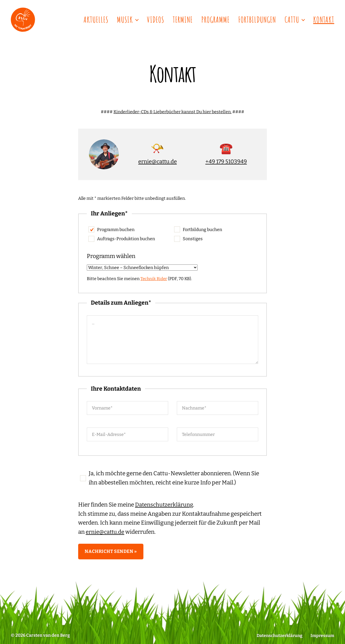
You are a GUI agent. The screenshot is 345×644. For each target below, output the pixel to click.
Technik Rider (154, 279)
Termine (183, 20)
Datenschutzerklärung (165, 505)
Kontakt (324, 20)
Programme (215, 20)
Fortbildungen (257, 20)
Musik (125, 20)
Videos (156, 20)
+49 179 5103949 (226, 161)
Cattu (292, 20)
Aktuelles (96, 20)
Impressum (322, 636)
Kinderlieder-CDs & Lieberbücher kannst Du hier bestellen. (172, 112)
